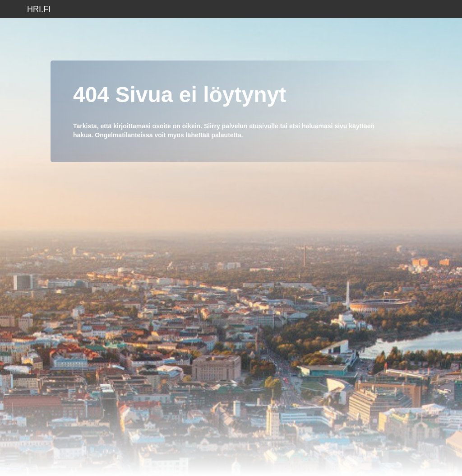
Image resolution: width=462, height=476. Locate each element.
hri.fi (39, 9)
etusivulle (264, 126)
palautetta (226, 135)
